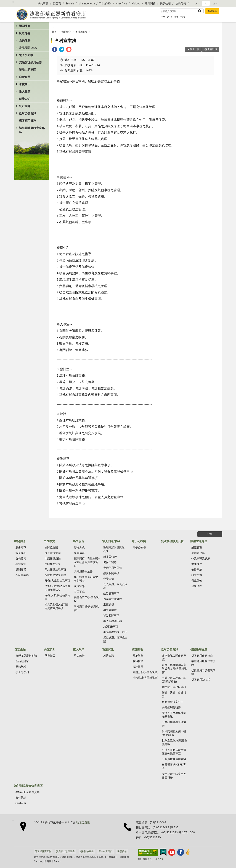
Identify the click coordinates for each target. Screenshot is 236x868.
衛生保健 (197, 580)
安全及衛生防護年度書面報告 (174, 776)
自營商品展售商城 (26, 656)
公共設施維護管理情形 (174, 724)
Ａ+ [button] (215, 3)
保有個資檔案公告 (173, 702)
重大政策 (25, 91)
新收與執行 (110, 557)
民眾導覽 (25, 33)
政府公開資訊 (28, 113)
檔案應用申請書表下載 (203, 672)
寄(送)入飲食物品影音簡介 (57, 597)
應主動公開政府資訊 (174, 687)
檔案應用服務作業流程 (203, 663)
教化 (169, 17)
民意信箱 (165, 3)
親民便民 (197, 586)
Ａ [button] (206, 3)
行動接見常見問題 (55, 575)
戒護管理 (197, 547)
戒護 (183, 17)
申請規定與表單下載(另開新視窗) (174, 680)
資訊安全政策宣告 (65, 851)
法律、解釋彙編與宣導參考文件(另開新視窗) (174, 668)
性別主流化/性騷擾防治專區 (175, 742)
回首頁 (57, 3)
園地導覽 (138, 656)
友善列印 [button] (212, 49)
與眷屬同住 (110, 610)
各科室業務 (81, 32)
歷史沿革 (21, 547)
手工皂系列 (22, 672)
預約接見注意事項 (55, 569)
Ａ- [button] (197, 3)
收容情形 (138, 661)
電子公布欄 (26, 55)
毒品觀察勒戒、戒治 (115, 632)
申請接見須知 (53, 558)
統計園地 (25, 106)
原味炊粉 (21, 667)
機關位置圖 (51, 547)
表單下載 (79, 592)
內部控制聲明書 (171, 707)
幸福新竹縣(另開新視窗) (86, 608)
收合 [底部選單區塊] (210, 534)
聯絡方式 (79, 547)
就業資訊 (25, 99)
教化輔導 (197, 564)
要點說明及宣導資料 (27, 792)
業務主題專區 (28, 70)
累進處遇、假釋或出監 (115, 639)
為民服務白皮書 (83, 571)
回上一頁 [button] (195, 49)
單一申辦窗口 (105, 851)
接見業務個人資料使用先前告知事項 (57, 606)
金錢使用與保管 (113, 568)
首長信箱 (181, 3)
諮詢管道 (21, 803)
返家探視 (109, 604)
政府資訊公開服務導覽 (174, 657)
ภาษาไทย (121, 3)
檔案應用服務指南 (202, 656)
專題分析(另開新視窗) (145, 672)
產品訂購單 (22, 661)
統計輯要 (138, 667)
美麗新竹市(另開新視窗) (86, 599)
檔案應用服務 (28, 121)
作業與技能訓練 (113, 599)
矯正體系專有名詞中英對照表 (86, 579)
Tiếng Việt (105, 3)
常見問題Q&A (28, 48)
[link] (55, 50)
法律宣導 (79, 586)
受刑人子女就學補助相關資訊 (174, 715)
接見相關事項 (111, 573)
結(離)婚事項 (111, 626)
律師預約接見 (53, 564)
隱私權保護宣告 (43, 851)
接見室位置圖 (53, 553)
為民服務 (25, 40)
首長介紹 (21, 553)
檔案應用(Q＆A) (201, 680)
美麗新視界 (198, 553)
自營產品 (25, 77)
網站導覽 (43, 3)
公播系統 (197, 569)
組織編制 (21, 564)
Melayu (136, 3)
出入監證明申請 (113, 621)
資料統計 (21, 797)
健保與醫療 (110, 562)
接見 (163, 17)
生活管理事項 (111, 593)
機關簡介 (25, 26)
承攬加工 (25, 84)
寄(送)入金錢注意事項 (57, 580)
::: (13, 2)
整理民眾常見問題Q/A (114, 549)
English (70, 3)
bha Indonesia (87, 3)
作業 (176, 17)
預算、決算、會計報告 (174, 694)
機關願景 (21, 569)
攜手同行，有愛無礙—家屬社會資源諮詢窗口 (87, 562)
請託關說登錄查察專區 (32, 130)
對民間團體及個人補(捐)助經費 (174, 733)
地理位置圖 (83, 822)
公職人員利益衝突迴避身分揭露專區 (174, 752)
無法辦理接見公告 (30, 62)
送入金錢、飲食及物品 (115, 586)
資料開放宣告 (87, 851)
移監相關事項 (111, 615)
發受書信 (109, 579)
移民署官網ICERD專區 (174, 766)
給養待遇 (197, 575)
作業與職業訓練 (201, 558)
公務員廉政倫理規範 (174, 759)
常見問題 (150, 3)
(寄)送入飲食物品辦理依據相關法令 (57, 588)
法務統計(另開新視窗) (145, 678)
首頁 (54, 32)
